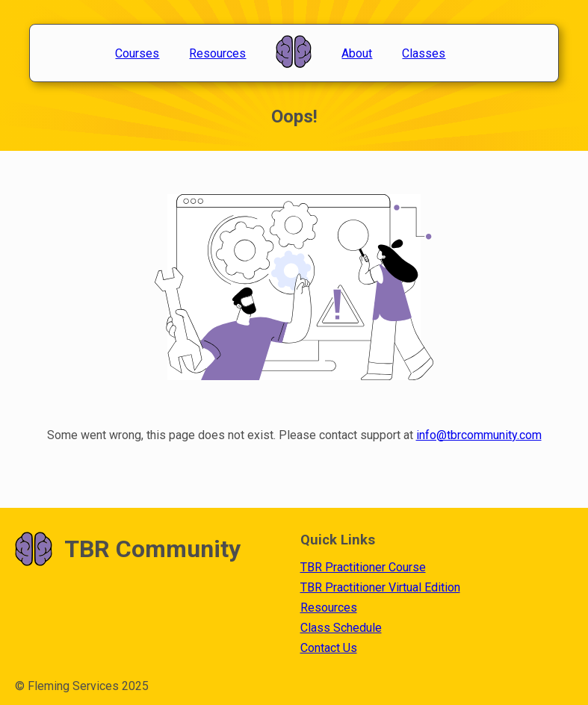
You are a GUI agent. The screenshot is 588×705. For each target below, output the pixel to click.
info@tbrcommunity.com (479, 435)
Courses (137, 53)
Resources (217, 53)
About (357, 53)
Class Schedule (341, 628)
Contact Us (329, 648)
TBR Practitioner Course (363, 567)
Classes (424, 53)
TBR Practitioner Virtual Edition (380, 587)
